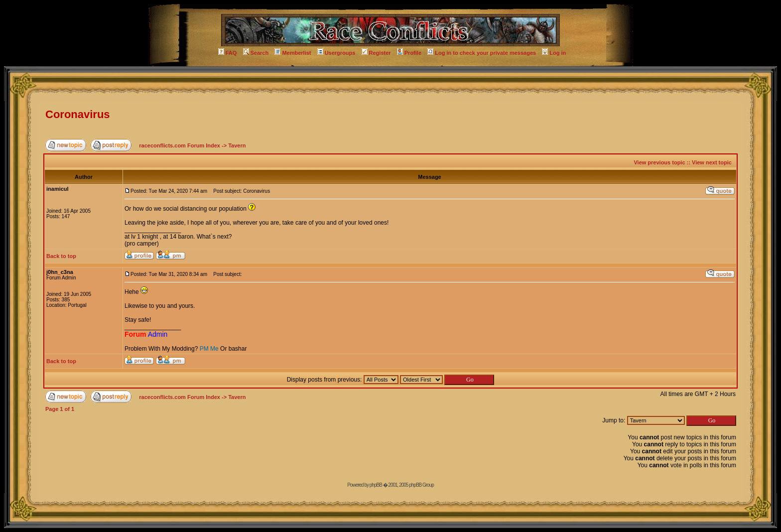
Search (256, 53)
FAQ (228, 53)
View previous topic (659, 162)
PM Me (209, 349)
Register (376, 53)
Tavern (237, 145)
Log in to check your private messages (482, 53)
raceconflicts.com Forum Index (180, 145)
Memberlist (293, 53)
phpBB (376, 485)
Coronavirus (78, 114)
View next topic (712, 162)
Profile (409, 53)
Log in (554, 53)
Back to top (61, 256)
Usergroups (336, 53)
